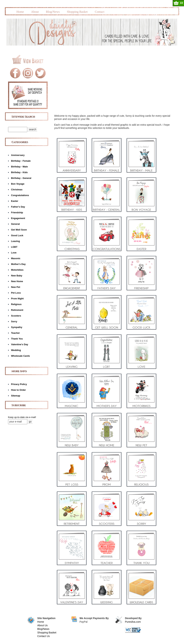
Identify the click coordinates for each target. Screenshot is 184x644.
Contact (100, 12)
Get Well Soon (19, 230)
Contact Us (44, 636)
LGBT (14, 247)
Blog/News (53, 12)
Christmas (17, 190)
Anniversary (18, 155)
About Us (43, 625)
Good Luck (17, 235)
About (35, 12)
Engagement (18, 218)
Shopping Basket (77, 12)
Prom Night (17, 299)
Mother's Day (18, 264)
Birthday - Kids (19, 172)
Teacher (16, 333)
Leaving (16, 241)
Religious (16, 304)
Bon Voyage (18, 184)
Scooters (16, 316)
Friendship (17, 212)
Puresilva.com (133, 622)
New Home (17, 281)
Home (20, 12)
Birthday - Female (21, 161)
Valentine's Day (20, 344)
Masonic (16, 258)
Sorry (14, 321)
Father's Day (18, 207)
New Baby (17, 276)
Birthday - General (21, 178)
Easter (15, 201)
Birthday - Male (19, 167)
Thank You (17, 339)
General (15, 224)
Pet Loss (16, 293)
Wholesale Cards (21, 356)
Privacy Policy (19, 384)
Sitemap (16, 396)
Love (14, 253)
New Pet (16, 287)
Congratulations (20, 195)
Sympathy (17, 327)
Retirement (17, 310)
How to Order (19, 390)
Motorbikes (17, 270)
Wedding (16, 350)
